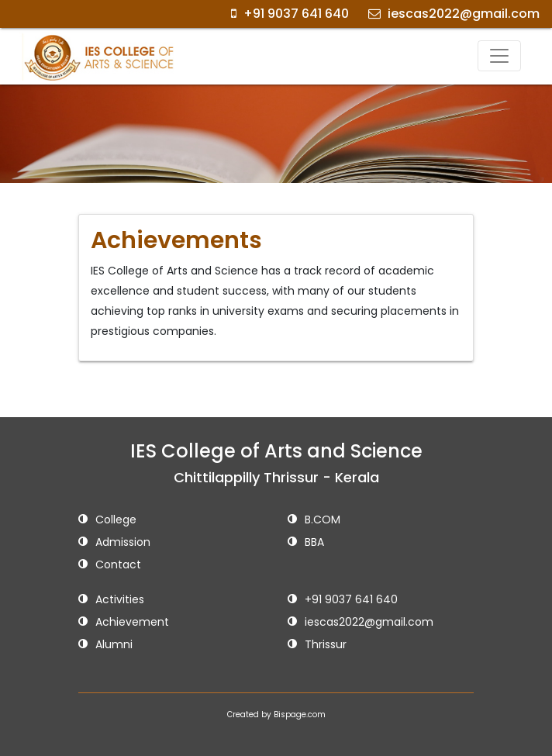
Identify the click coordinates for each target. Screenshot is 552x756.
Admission (114, 543)
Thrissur (317, 646)
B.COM (314, 521)
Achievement (124, 623)
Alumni (105, 646)
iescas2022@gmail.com (454, 14)
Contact (110, 566)
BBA (306, 543)
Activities (111, 601)
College (107, 521)
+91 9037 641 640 (290, 14)
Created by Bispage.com (276, 715)
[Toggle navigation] (499, 56)
